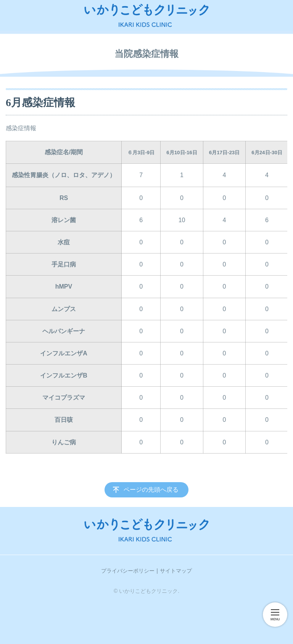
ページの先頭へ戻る (151, 490)
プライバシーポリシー (128, 571)
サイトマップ (176, 571)
